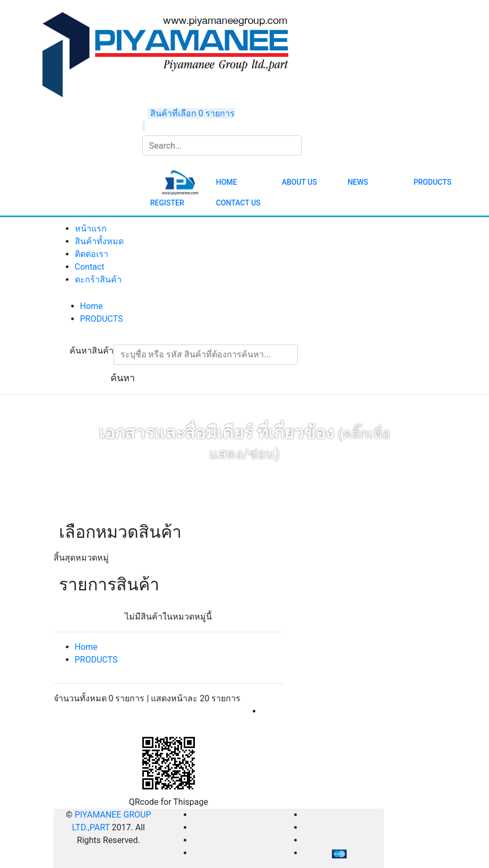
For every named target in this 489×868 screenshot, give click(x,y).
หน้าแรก (91, 229)
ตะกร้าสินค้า (98, 280)
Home (92, 306)
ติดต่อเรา (92, 254)
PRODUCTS (102, 319)
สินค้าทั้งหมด (99, 241)
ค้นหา (123, 378)
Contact (90, 267)
